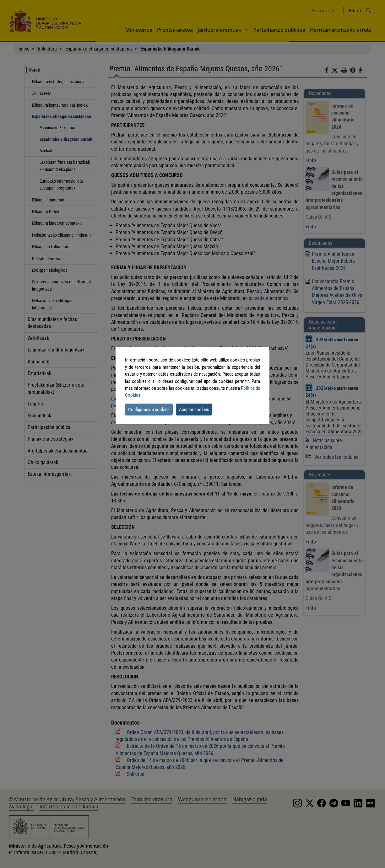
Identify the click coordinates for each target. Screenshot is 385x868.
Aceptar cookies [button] (194, 410)
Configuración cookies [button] (149, 410)
